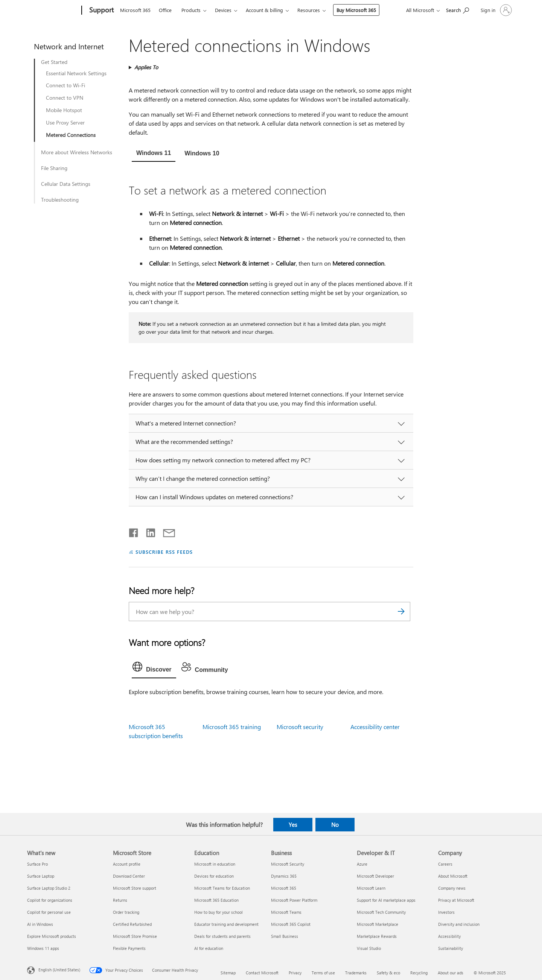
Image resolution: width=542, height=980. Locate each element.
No (335, 825)
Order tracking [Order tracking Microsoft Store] (126, 912)
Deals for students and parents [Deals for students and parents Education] (222, 936)
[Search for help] (458, 10)
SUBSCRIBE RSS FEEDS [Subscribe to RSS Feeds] (164, 552)
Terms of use (323, 973)
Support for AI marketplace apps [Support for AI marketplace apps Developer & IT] (386, 900)
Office (165, 10)
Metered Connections (71, 135)
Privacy (295, 973)
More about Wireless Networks (77, 152)
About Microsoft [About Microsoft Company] (453, 876)
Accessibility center (375, 727)
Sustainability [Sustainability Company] (451, 948)
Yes (293, 825)
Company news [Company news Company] (452, 888)
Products (191, 10)
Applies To (146, 67)
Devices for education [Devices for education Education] (214, 876)
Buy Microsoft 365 (356, 10)
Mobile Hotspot (64, 110)
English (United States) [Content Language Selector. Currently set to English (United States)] (59, 970)
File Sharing (54, 168)
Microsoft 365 (135, 10)
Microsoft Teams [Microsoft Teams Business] (286, 912)
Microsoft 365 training (232, 727)
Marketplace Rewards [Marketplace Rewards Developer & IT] (377, 936)
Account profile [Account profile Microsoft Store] (127, 864)
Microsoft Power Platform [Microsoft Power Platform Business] (294, 900)
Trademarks (356, 973)
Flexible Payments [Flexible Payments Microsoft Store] (129, 948)
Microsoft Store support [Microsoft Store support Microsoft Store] (135, 888)
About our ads (451, 973)
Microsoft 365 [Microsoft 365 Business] (284, 888)
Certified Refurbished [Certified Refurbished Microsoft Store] (132, 924)
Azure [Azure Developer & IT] (362, 864)
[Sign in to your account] (496, 10)
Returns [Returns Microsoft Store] (120, 900)
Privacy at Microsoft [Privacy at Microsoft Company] (456, 900)
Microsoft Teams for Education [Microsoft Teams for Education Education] (222, 888)
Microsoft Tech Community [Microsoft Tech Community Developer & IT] (381, 912)
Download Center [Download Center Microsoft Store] (129, 876)
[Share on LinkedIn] (148, 531)
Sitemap (228, 973)
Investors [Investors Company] (446, 912)
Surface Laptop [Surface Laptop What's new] (41, 876)
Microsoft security (300, 727)
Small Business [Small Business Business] (285, 936)
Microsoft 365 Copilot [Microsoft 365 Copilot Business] (291, 924)
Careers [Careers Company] (445, 864)
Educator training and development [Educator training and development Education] (226, 924)
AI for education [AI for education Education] (209, 948)
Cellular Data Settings (66, 184)
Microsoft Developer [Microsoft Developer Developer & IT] (375, 876)
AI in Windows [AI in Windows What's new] (40, 924)
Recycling (419, 973)
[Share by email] (166, 531)
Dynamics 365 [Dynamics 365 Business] (284, 876)
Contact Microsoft (262, 973)
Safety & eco (388, 973)
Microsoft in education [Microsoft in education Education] (215, 864)
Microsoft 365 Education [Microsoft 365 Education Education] (216, 900)
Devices (223, 10)
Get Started (54, 62)
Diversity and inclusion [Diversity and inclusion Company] (459, 924)
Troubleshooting (60, 200)
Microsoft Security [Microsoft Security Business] (288, 864)
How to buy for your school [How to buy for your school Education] (218, 912)
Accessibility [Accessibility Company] (449, 936)
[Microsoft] (53, 11)
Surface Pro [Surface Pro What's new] (37, 864)
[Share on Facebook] (134, 531)
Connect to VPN (65, 98)
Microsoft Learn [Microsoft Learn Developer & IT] (371, 888)
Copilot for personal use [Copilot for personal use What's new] (49, 912)
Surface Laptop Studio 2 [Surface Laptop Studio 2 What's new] (49, 888)
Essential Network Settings (76, 73)
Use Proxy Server (65, 123)
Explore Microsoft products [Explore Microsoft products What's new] (52, 936)
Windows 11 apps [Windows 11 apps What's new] (43, 948)
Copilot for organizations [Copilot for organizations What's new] (50, 900)
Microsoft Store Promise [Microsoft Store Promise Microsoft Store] (135, 936)
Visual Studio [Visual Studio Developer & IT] (369, 948)
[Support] (101, 11)
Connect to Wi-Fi (65, 85)
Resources (309, 10)
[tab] (154, 154)
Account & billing (264, 10)
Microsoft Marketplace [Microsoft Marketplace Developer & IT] (378, 924)
